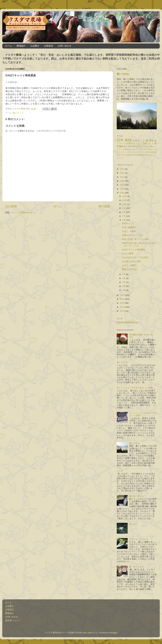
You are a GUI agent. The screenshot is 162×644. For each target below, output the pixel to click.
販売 (125, 146)
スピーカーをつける (139, 539)
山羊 (122, 155)
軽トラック (18, 113)
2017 (122, 295)
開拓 (130, 146)
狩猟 (130, 155)
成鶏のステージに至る (132, 235)
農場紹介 (21, 46)
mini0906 (126, 149)
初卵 (151, 152)
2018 (122, 193)
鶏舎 (151, 140)
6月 (124, 220)
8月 (124, 212)
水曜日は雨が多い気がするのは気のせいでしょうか (139, 244)
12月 (125, 196)
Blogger (114, 633)
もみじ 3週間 (129, 265)
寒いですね (123, 74)
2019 (122, 189)
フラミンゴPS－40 (142, 152)
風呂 (140, 146)
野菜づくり (148, 143)
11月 (125, 200)
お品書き (35, 46)
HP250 (135, 146)
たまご (139, 143)
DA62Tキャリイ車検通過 (133, 250)
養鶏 (128, 140)
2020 (122, 185)
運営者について (13, 620)
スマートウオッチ (127, 152)
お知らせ (131, 143)
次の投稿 (11, 206)
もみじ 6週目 (129, 231)
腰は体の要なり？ (138, 496)
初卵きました (128, 223)
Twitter (150, 149)
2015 (122, 303)
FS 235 (143, 149)
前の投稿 (104, 206)
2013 (122, 311)
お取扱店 (49, 46)
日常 (120, 140)
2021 (122, 181)
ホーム (9, 46)
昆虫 (126, 155)
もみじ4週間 (128, 254)
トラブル (134, 149)
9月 (124, 208)
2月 (124, 286)
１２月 (120, 471)
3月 (124, 282)
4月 (124, 278)
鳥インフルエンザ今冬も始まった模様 (135, 388)
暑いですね (122, 362)
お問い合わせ (65, 46)
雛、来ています (137, 567)
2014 (122, 307)
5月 (124, 274)
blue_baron (88, 633)
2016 (122, 299)
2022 (122, 177)
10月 (125, 204)
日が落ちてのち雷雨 (131, 261)
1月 (124, 290)
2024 (122, 169)
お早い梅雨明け (129, 227)
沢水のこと (139, 140)
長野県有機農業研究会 (141, 155)
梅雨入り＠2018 (129, 269)
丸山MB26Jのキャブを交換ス (136, 257)
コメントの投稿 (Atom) (21, 212)
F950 (145, 146)
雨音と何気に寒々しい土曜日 (136, 239)
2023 (122, 173)
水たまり (133, 524)
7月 (124, 216)
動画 (155, 152)
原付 (118, 155)
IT (147, 149)
